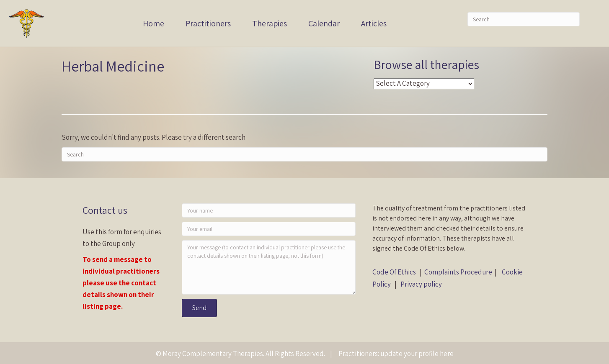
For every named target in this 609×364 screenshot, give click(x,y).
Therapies (270, 23)
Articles (374, 23)
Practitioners (208, 23)
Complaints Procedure (458, 272)
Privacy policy (421, 284)
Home (154, 23)
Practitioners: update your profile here (396, 354)
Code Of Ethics (394, 272)
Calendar (324, 23)
